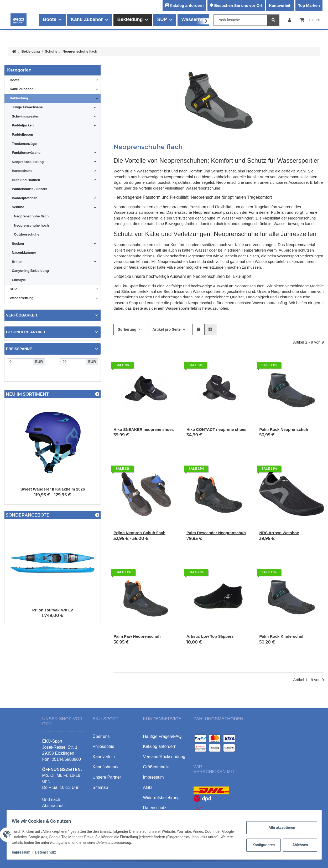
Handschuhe (22, 171)
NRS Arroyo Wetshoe (279, 533)
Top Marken (309, 5)
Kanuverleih (280, 5)
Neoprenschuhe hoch (31, 225)
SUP (13, 289)
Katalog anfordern (187, 5)
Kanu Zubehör (21, 89)
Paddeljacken (23, 125)
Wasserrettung (22, 298)
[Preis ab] (20, 362)
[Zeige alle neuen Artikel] (97, 394)
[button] (290, 20)
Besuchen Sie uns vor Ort (238, 5)
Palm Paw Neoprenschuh (137, 636)
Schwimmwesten (26, 116)
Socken (18, 244)
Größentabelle (156, 767)
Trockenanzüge (24, 144)
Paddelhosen (22, 134)
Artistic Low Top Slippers (210, 636)
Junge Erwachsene (27, 107)
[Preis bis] (73, 362)
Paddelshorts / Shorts (29, 189)
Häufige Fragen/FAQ (162, 736)
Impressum (25, 852)
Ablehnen (297, 845)
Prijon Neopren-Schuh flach (139, 533)
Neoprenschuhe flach (31, 216)
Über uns (101, 736)
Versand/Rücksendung (164, 757)
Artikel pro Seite (166, 329)
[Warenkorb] (310, 20)
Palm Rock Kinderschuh (282, 636)
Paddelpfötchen (25, 198)
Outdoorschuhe (27, 234)
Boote (15, 80)
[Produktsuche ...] (240, 20)
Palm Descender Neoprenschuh (216, 533)
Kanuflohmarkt (106, 767)
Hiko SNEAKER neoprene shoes (144, 429)
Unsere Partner (107, 777)
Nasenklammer (24, 252)
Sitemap (100, 787)
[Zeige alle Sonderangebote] (97, 515)
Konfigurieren (261, 845)
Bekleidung (19, 98)
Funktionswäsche (26, 153)
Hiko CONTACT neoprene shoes (216, 429)
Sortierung (127, 329)
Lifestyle (19, 280)
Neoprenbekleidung (28, 162)
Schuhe (18, 207)
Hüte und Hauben (26, 180)
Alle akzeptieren (278, 828)
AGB (148, 787)
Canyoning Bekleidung (30, 271)
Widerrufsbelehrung (162, 798)
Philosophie (104, 746)
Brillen (17, 262)
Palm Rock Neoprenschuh (284, 429)
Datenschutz (49, 852)
